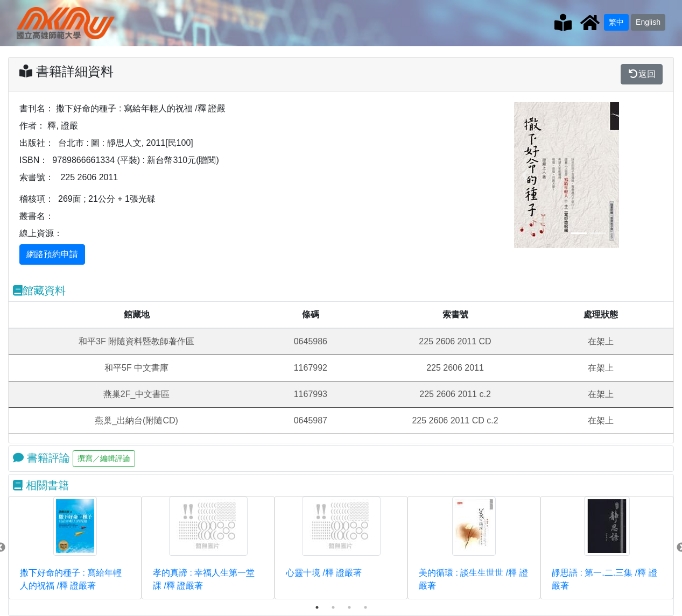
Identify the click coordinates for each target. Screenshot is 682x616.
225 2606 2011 (89, 177)
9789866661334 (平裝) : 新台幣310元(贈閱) (135, 160)
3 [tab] (349, 607)
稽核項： (37, 199)
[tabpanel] (75, 548)
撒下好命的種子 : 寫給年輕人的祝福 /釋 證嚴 (141, 108)
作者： (32, 126)
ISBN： (34, 160)
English (648, 22)
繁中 (616, 22)
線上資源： (41, 233)
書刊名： (37, 108)
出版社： (37, 143)
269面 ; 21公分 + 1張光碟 (107, 199)
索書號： (37, 177)
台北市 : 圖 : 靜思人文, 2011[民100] (126, 143)
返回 (642, 74)
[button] (525, 175)
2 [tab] (333, 607)
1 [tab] (317, 607)
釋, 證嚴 (63, 126)
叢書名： (37, 216)
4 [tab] (365, 607)
